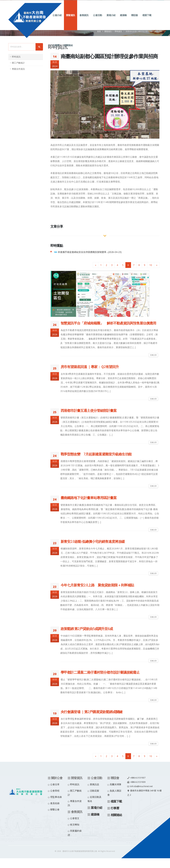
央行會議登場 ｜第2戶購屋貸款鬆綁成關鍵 (92, 712)
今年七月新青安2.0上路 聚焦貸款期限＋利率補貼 (97, 585)
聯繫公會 (55, 809)
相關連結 (68, 49)
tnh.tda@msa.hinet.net (141, 786)
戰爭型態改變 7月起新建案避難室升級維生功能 (96, 454)
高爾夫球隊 (115, 784)
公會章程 (55, 791)
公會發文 (75, 818)
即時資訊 (16, 57)
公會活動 (97, 19)
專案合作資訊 (18, 69)
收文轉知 (75, 824)
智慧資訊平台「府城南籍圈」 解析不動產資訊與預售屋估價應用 (108, 323)
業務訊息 (94, 784)
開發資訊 (71, 19)
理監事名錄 (56, 797)
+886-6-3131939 (138, 782)
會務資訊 (84, 19)
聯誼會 (135, 19)
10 (151, 265)
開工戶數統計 (18, 63)
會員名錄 (55, 803)
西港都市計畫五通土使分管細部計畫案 (89, 410)
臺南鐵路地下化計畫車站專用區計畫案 (89, 498)
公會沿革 (55, 784)
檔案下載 (147, 19)
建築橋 (123, 19)
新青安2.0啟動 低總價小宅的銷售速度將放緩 (93, 541)
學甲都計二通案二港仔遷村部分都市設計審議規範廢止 (100, 672)
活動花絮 (94, 791)
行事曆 (56, 49)
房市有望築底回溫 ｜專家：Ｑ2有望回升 (90, 367)
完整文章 (153, 355)
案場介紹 (111, 19)
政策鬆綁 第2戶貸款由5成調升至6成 (87, 629)
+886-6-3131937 (138, 778)
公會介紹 (57, 19)
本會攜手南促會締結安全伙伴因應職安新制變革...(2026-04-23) (90, 252)
